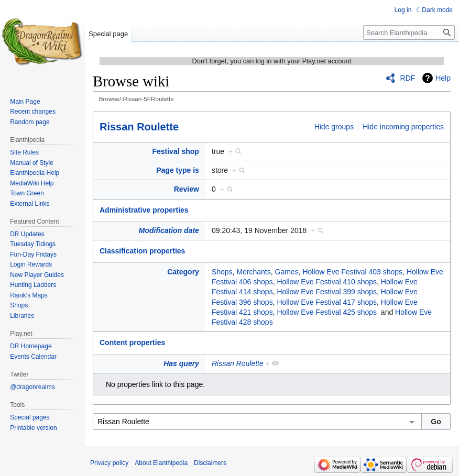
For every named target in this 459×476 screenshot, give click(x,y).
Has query (181, 363)
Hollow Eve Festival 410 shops (327, 282)
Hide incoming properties (403, 127)
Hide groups (334, 127)
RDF (408, 78)
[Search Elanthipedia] (409, 32)
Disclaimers (210, 463)
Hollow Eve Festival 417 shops (327, 302)
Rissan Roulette (139, 127)
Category (183, 272)
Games (287, 272)
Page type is (178, 170)
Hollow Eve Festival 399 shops (327, 292)
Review (187, 189)
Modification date (169, 230)
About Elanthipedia (161, 463)
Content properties (132, 342)
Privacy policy (109, 463)
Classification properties (142, 251)
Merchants (253, 272)
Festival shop (175, 151)
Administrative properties (144, 210)
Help (443, 78)
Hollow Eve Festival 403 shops (352, 272)
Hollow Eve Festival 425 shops (327, 312)
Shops (222, 272)
